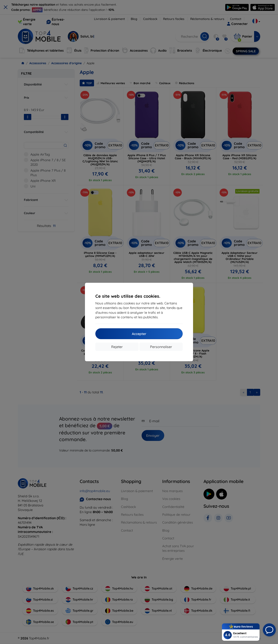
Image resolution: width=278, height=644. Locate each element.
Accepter (139, 334)
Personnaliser (161, 347)
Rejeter (117, 347)
